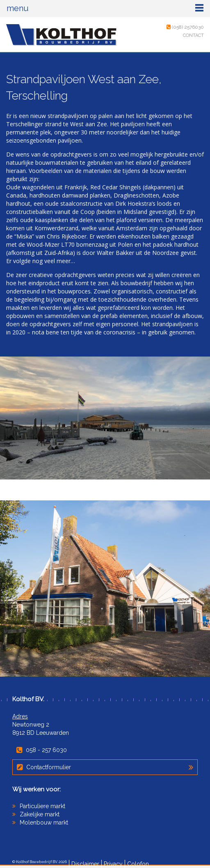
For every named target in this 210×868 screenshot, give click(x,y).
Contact (193, 35)
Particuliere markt (42, 806)
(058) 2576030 (185, 27)
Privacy (113, 864)
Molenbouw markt (44, 823)
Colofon (138, 864)
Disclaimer (85, 864)
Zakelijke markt (40, 814)
